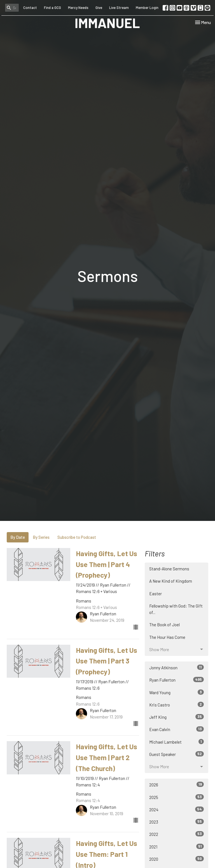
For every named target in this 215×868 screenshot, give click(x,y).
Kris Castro (177, 705)
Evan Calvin (177, 729)
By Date (18, 537)
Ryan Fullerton (177, 680)
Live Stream (119, 8)
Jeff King (177, 717)
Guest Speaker (177, 754)
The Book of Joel (164, 625)
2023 (177, 822)
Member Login (147, 8)
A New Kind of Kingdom (171, 581)
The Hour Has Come (167, 637)
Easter (156, 594)
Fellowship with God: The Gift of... (176, 609)
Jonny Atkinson (177, 667)
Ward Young (177, 692)
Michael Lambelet (177, 742)
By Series (41, 537)
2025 (177, 797)
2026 (177, 784)
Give (99, 8)
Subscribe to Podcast (77, 537)
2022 (177, 834)
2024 (177, 809)
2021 (177, 846)
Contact (30, 8)
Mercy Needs (78, 8)
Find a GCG (52, 8)
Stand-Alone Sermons (169, 569)
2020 (177, 859)
